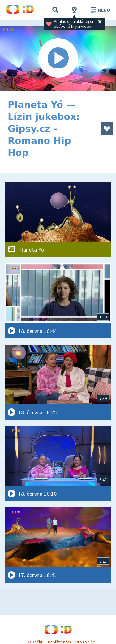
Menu (99, 10)
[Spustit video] (58, 58)
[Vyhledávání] (55, 10)
